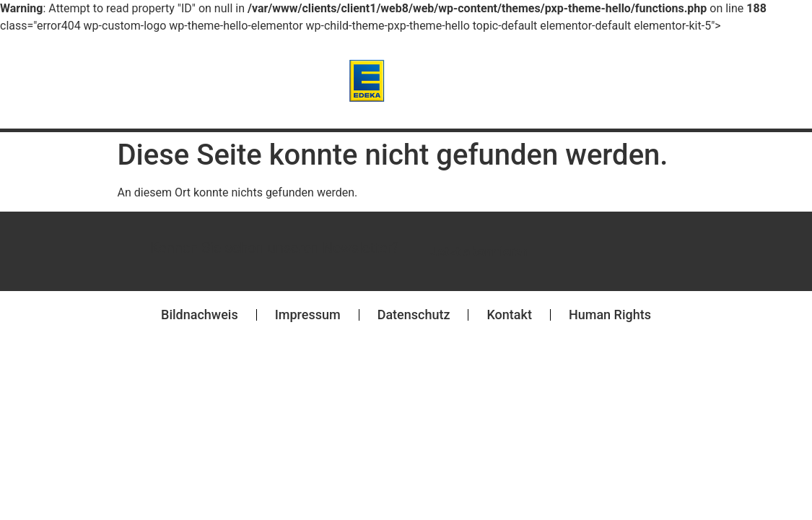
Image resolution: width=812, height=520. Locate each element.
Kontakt (509, 315)
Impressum (308, 315)
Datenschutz (414, 315)
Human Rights (610, 315)
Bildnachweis (200, 315)
